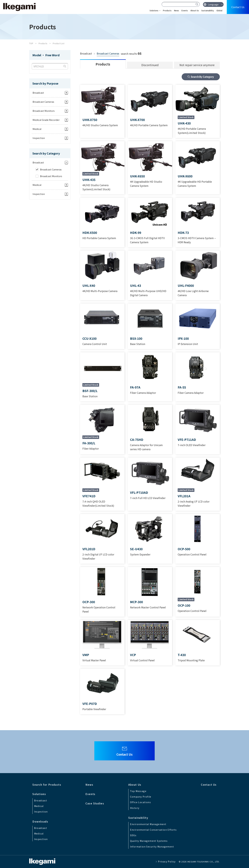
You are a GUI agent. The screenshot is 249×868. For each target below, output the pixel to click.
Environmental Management (148, 824)
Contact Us (238, 7)
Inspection (41, 812)
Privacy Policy (167, 861)
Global (219, 10)
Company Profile (141, 797)
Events (185, 10)
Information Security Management (152, 847)
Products (167, 10)
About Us (195, 10)
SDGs (133, 835)
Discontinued (150, 65)
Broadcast (41, 800)
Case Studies (95, 803)
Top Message (138, 791)
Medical (39, 806)
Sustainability (208, 10)
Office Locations (140, 802)
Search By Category (202, 77)
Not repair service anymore (197, 65)
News (177, 10)
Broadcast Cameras (108, 53)
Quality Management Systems (149, 841)
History (135, 808)
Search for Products (47, 785)
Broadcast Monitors (51, 176)
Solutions (154, 10)
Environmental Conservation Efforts (153, 830)
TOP (31, 43)
